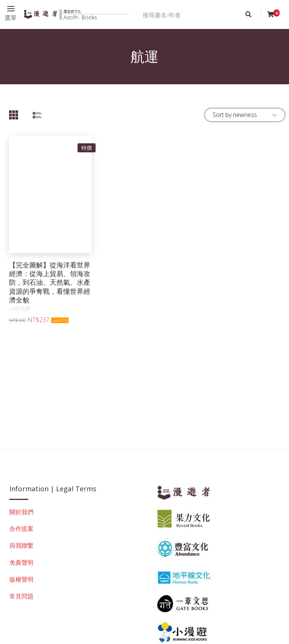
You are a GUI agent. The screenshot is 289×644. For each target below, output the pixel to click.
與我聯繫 (21, 545)
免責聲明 (21, 562)
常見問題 (21, 596)
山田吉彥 (20, 308)
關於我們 (21, 512)
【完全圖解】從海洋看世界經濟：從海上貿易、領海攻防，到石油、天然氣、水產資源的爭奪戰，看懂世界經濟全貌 (50, 283)
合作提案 (21, 529)
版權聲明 (21, 579)
